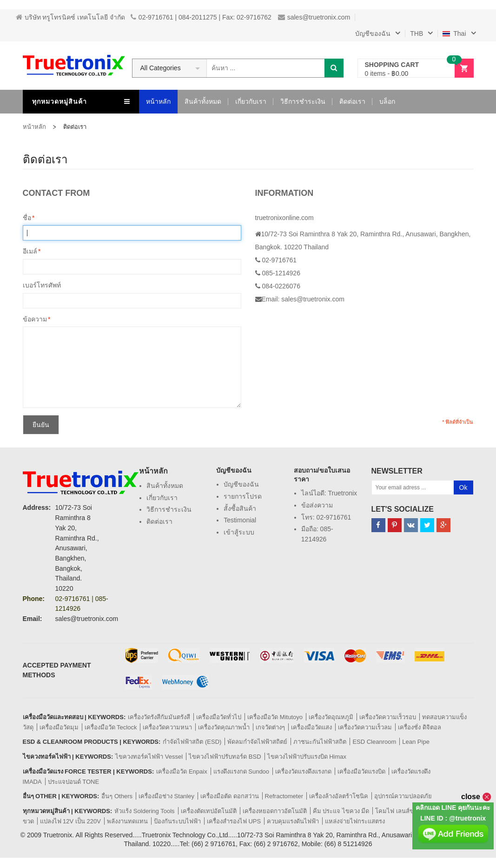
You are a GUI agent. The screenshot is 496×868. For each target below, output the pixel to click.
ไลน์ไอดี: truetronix (329, 493)
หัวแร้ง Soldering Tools (144, 811)
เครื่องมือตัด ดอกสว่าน (230, 796)
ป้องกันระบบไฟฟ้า (177, 821)
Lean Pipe (416, 742)
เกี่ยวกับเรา (162, 498)
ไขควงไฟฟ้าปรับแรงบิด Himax (307, 757)
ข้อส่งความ (317, 505)
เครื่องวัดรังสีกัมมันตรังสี (159, 717)
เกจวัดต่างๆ (270, 727)
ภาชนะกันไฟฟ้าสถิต (320, 742)
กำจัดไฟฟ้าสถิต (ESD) (192, 742)
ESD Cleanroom (374, 742)
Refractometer (284, 796)
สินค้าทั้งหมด (165, 486)
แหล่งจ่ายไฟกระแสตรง (355, 821)
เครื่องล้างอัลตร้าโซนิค (339, 796)
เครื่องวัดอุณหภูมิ (331, 717)
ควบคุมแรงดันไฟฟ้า (293, 821)
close (476, 797)
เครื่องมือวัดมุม (59, 727)
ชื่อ (27, 218)
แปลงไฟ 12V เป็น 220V (70, 821)
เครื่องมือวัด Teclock (111, 727)
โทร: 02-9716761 (326, 517)
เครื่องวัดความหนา (167, 727)
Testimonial (240, 520)
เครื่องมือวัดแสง (311, 727)
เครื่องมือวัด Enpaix (182, 771)
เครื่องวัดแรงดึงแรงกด (303, 771)
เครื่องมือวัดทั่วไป (219, 717)
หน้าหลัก (34, 127)
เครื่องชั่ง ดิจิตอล (420, 727)
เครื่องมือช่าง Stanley (166, 796)
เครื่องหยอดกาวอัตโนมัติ (275, 811)
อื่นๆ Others (117, 796)
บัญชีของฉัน (241, 484)
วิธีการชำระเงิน (169, 509)
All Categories (161, 68)
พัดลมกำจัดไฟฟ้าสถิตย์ (257, 742)
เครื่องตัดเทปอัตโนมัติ (209, 811)
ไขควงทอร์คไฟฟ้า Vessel (149, 757)
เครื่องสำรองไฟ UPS (234, 821)
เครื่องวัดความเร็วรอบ (388, 717)
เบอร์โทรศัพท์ (42, 285)
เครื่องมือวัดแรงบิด (361, 771)
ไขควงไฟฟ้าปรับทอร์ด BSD (225, 757)
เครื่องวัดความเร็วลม (365, 727)
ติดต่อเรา (159, 521)
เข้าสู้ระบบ (239, 532)
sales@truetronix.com (314, 17)
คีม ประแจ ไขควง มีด (341, 811)
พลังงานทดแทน (127, 821)
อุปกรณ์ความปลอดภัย (403, 796)
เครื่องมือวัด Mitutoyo (275, 717)
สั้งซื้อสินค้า (240, 508)
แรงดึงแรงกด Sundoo (241, 771)
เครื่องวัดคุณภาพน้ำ (224, 727)
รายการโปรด (243, 496)
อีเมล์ (30, 252)
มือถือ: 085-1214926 (317, 534)
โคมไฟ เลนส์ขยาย (400, 811)
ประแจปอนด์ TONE (74, 782)
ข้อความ (35, 320)
